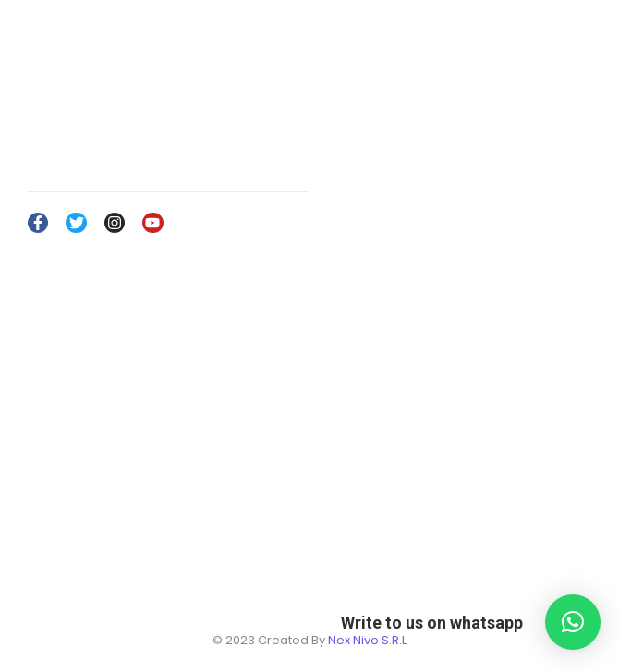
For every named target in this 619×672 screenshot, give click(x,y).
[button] (573, 622)
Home (337, 499)
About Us (346, 525)
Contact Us (352, 579)
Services (345, 552)
